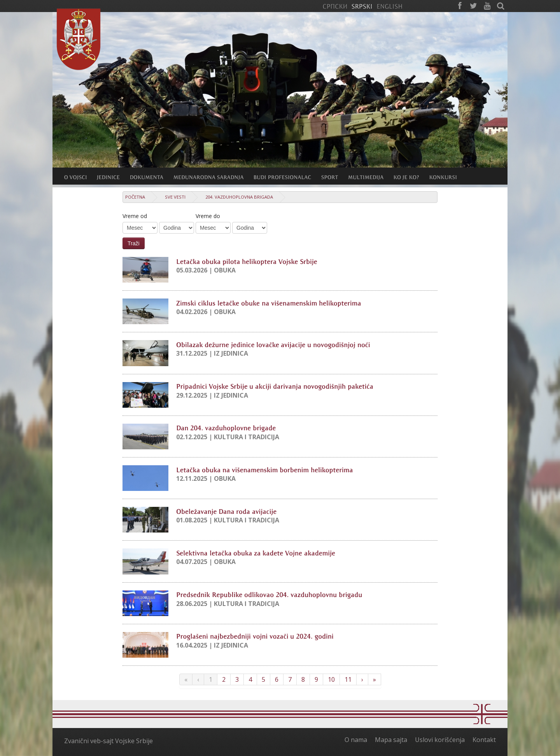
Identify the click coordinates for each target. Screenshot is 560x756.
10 (331, 679)
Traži (134, 243)
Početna (135, 197)
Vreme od (135, 216)
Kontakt (484, 740)
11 (348, 679)
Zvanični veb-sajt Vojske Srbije (108, 741)
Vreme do (208, 216)
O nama (356, 740)
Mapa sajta (391, 740)
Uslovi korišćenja (440, 740)
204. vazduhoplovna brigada (239, 197)
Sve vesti (175, 197)
